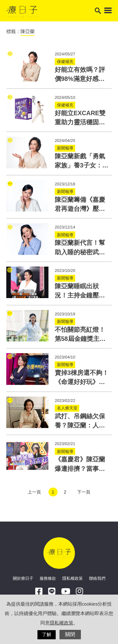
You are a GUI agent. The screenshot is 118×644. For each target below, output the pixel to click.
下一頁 (84, 492)
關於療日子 (23, 578)
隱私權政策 (73, 578)
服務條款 (48, 578)
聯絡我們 (97, 578)
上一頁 (34, 492)
